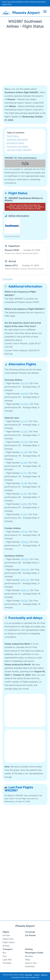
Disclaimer (29, 975)
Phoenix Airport (26, 13)
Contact (37, 975)
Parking (29, 949)
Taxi (5, 956)
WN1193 (25, 559)
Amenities (30, 966)
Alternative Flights (15, 143)
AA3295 (25, 404)
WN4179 (25, 590)
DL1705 (24, 442)
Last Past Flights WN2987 (19, 150)
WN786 (24, 601)
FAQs (27, 960)
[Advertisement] (25, 58)
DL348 (24, 452)
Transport (8, 949)
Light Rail (7, 960)
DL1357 (24, 432)
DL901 (24, 494)
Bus (4, 953)
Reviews (29, 956)
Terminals (30, 932)
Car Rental (30, 935)
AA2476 (25, 394)
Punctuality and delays (17, 146)
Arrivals (6, 935)
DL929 (24, 514)
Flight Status (13, 136)
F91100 (24, 532)
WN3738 (25, 570)
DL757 (24, 473)
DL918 (24, 504)
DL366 (24, 463)
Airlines (6, 946)
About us (44, 975)
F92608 (25, 542)
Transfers (7, 963)
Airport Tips (31, 963)
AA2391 (25, 383)
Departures (8, 939)
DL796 (24, 483)
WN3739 (25, 580)
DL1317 (24, 421)
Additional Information (17, 139)
